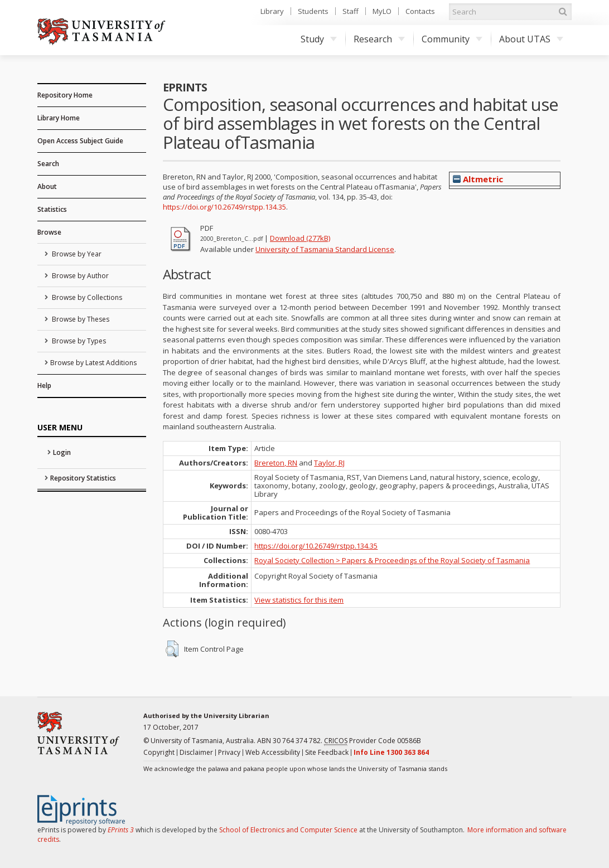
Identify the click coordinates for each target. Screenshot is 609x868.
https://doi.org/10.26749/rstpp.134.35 (224, 207)
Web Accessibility (273, 752)
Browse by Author (79, 276)
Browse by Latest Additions (93, 363)
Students (313, 11)
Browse (49, 232)
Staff (351, 11)
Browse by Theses (80, 319)
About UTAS (531, 39)
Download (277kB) (300, 238)
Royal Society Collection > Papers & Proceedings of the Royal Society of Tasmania (392, 560)
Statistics (52, 209)
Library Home (59, 118)
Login (62, 452)
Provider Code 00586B (373, 741)
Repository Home (65, 95)
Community (452, 39)
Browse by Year (76, 254)
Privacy (229, 752)
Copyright (159, 752)
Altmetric (478, 179)
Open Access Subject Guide (80, 141)
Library (272, 11)
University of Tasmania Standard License (325, 249)
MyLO (382, 11)
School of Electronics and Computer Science (288, 830)
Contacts (420, 11)
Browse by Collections (86, 297)
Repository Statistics (83, 478)
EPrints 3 (121, 830)
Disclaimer (196, 752)
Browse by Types (78, 341)
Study (319, 39)
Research (379, 39)
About (47, 186)
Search (48, 164)
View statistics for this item (299, 600)
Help (44, 385)
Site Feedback (327, 752)
